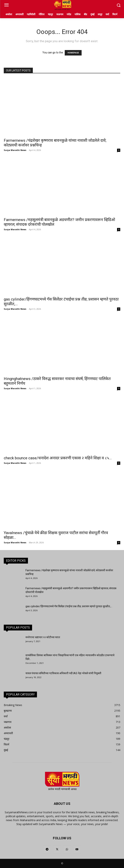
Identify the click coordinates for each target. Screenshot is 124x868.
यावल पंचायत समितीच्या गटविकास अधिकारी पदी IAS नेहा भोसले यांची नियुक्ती (63, 673)
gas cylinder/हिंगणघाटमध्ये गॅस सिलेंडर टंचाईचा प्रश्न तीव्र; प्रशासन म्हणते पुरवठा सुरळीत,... (69, 606)
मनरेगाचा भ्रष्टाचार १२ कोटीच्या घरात (43, 637)
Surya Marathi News (15, 150)
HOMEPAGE (73, 53)
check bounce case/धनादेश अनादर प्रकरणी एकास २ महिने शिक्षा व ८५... (58, 458)
